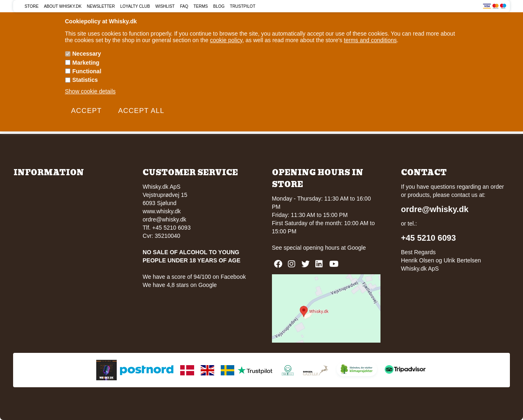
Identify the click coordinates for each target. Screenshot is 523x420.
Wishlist (165, 6)
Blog (219, 6)
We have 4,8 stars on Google (180, 285)
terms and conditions (370, 40)
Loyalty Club (135, 6)
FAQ (184, 6)
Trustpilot (242, 6)
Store (32, 6)
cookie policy (226, 40)
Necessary (87, 54)
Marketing (86, 63)
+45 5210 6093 (428, 238)
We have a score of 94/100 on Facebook (194, 277)
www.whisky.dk (162, 211)
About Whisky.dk (63, 6)
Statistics (85, 80)
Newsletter (101, 6)
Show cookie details (91, 91)
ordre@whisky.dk (164, 219)
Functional (87, 71)
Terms (200, 6)
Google (357, 248)
